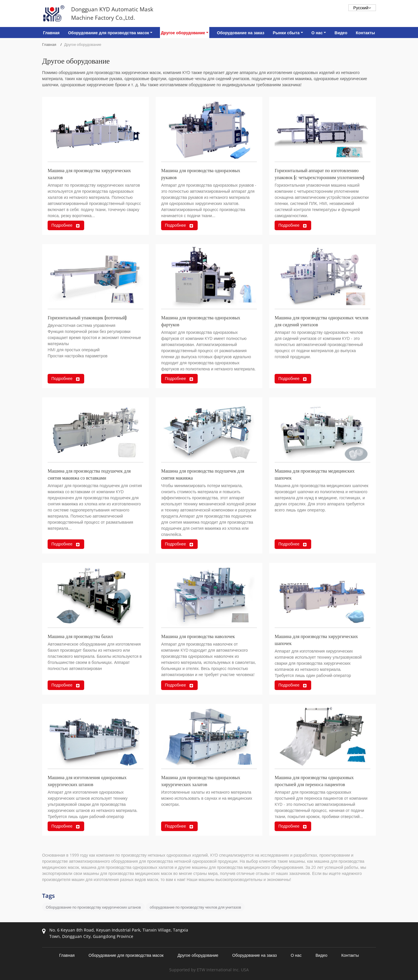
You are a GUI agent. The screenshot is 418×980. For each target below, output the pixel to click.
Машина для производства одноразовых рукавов (201, 174)
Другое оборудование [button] (183, 33)
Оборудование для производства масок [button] (108, 33)
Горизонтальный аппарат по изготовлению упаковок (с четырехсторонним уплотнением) (319, 174)
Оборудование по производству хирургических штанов (93, 907)
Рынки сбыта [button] (286, 33)
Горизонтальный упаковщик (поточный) (87, 317)
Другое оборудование (198, 955)
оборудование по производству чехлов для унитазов (195, 907)
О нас (296, 955)
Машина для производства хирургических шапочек (316, 639)
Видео (341, 33)
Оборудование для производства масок (126, 955)
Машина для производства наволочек (198, 636)
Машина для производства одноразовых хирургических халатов (201, 781)
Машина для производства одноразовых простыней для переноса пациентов (314, 781)
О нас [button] (317, 33)
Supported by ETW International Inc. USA (209, 970)
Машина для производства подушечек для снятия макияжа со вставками (89, 474)
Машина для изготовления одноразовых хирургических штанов (87, 781)
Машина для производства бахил (80, 636)
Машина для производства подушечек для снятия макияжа (203, 474)
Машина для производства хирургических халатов (89, 174)
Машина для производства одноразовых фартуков (201, 321)
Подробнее (62, 225)
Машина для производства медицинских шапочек (315, 474)
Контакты (365, 33)
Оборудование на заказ (240, 33)
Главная (51, 33)
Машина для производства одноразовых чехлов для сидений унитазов (321, 321)
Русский (362, 8)
